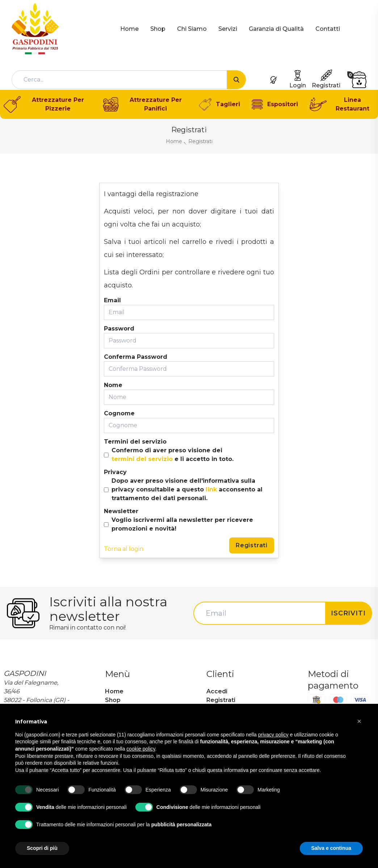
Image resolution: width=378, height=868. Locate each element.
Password (119, 329)
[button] (359, 721)
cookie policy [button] (141, 749)
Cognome (119, 413)
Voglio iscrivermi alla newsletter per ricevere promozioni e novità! (182, 524)
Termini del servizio (135, 442)
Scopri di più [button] (42, 848)
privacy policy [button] (273, 735)
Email (112, 300)
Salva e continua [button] (331, 848)
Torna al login (124, 549)
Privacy (115, 472)
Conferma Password (136, 357)
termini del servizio (142, 459)
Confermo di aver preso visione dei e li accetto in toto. (173, 455)
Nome (113, 385)
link (211, 489)
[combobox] (119, 80)
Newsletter (121, 511)
